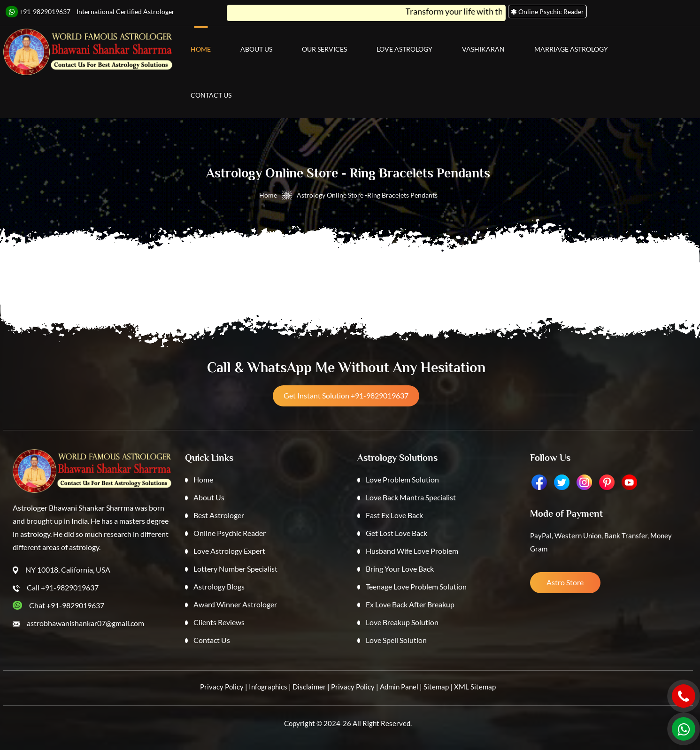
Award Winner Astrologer (235, 604)
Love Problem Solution (402, 479)
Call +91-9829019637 (63, 587)
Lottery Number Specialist (235, 569)
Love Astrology (404, 49)
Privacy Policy (222, 687)
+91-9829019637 (38, 12)
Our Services (324, 49)
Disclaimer (309, 687)
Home (201, 49)
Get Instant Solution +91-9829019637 (346, 395)
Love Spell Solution (396, 640)
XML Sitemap (475, 687)
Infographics (268, 687)
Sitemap (436, 687)
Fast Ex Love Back (394, 515)
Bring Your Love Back (400, 569)
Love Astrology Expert (229, 551)
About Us (256, 49)
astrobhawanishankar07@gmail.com (85, 623)
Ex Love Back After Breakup (410, 604)
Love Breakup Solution (402, 622)
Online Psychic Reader (230, 533)
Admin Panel (399, 687)
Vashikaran (483, 49)
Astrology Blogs (219, 586)
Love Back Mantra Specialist (411, 497)
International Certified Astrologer (126, 11)
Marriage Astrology (571, 49)
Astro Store (565, 582)
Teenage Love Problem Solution (416, 586)
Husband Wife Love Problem (412, 551)
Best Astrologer (219, 515)
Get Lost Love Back (396, 533)
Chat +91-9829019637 (67, 605)
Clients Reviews (219, 622)
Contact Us (211, 95)
